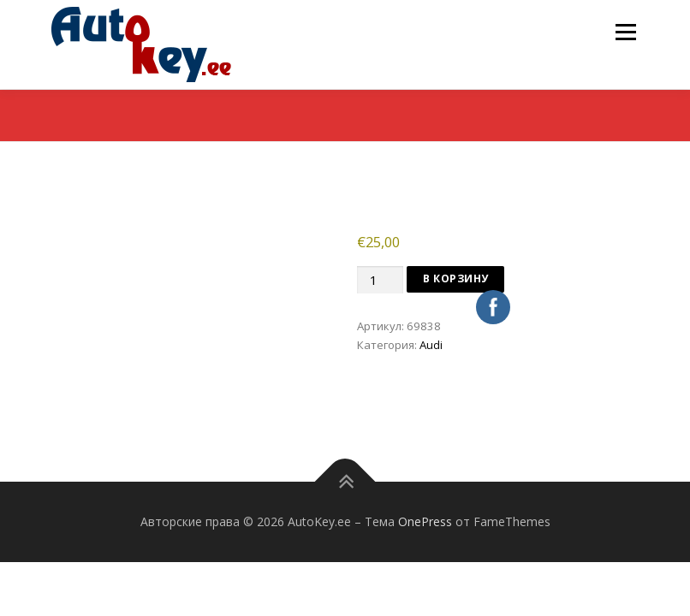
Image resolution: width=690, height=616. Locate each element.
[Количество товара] (380, 280)
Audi (431, 345)
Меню (625, 32)
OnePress (425, 521)
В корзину (456, 278)
